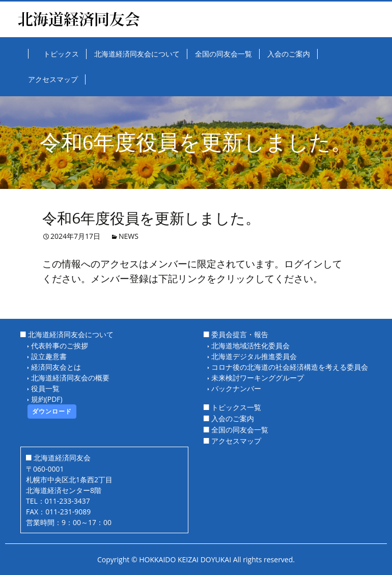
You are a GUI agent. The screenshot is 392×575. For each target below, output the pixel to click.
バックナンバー (236, 388)
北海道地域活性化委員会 (250, 346)
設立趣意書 (49, 356)
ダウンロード (52, 411)
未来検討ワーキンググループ (258, 378)
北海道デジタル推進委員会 (254, 356)
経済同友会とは (56, 367)
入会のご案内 (233, 418)
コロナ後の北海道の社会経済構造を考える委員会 (290, 367)
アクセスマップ (236, 441)
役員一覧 (45, 388)
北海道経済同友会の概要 (70, 378)
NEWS (129, 236)
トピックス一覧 (236, 407)
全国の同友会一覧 (240, 430)
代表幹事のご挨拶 (60, 346)
